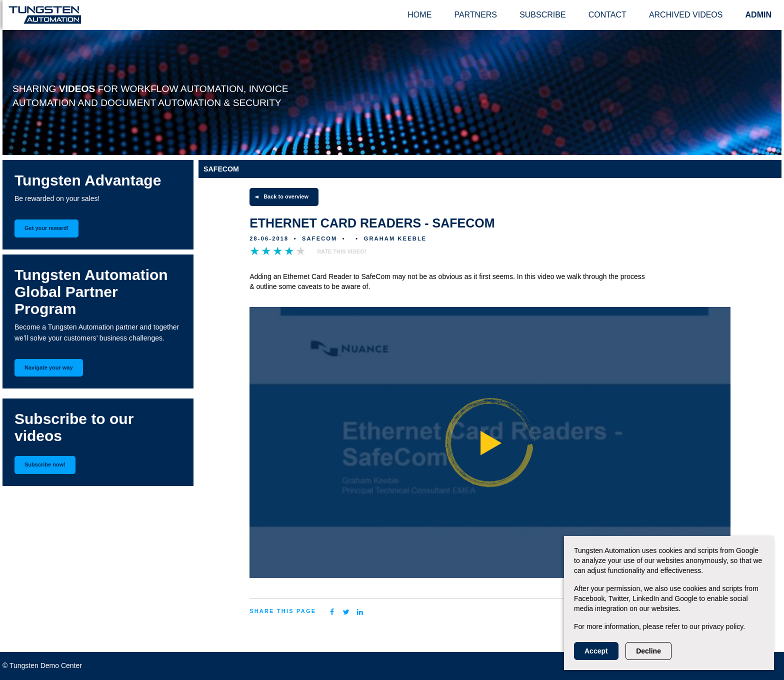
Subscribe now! (45, 464)
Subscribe (542, 15)
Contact (607, 15)
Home (419, 15)
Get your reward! (46, 228)
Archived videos (686, 15)
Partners (475, 15)
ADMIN (758, 15)
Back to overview (286, 196)
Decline (648, 651)
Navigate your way (49, 367)
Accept (596, 651)
